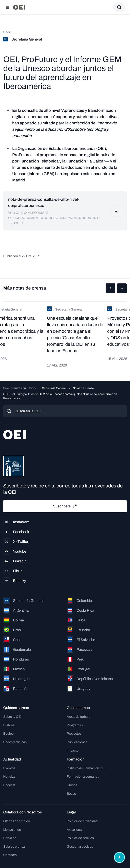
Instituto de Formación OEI (86, 768)
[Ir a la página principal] (19, 7)
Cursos (72, 785)
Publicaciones (77, 742)
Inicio (32, 388)
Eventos (9, 768)
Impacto (73, 750)
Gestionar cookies (80, 847)
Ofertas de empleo (17, 821)
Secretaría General (54, 388)
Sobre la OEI (12, 717)
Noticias (9, 776)
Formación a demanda (83, 776)
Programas (75, 725)
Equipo (8, 734)
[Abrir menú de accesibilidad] (119, 857)
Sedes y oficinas (15, 742)
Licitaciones (12, 830)
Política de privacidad (82, 821)
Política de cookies (80, 838)
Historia (9, 725)
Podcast (9, 785)
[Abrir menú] (7, 7)
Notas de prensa (83, 388)
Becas (71, 794)
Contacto (10, 855)
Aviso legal (75, 830)
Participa (10, 838)
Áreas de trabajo (79, 717)
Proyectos (74, 734)
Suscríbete (65, 506)
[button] (110, 288)
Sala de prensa (14, 847)
